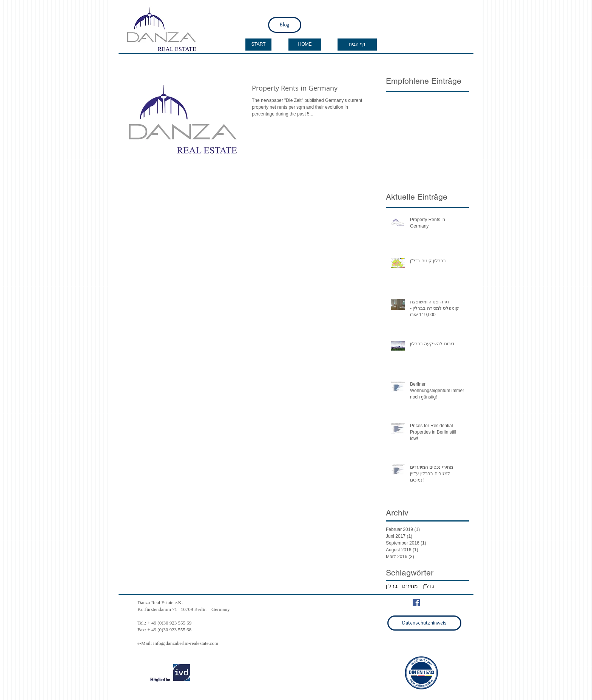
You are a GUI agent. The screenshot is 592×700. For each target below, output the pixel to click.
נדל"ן (428, 586)
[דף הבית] (357, 45)
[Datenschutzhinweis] (424, 623)
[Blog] (285, 25)
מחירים (410, 586)
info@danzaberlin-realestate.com (186, 643)
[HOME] (305, 45)
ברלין (392, 586)
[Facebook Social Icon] (416, 602)
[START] (258, 45)
